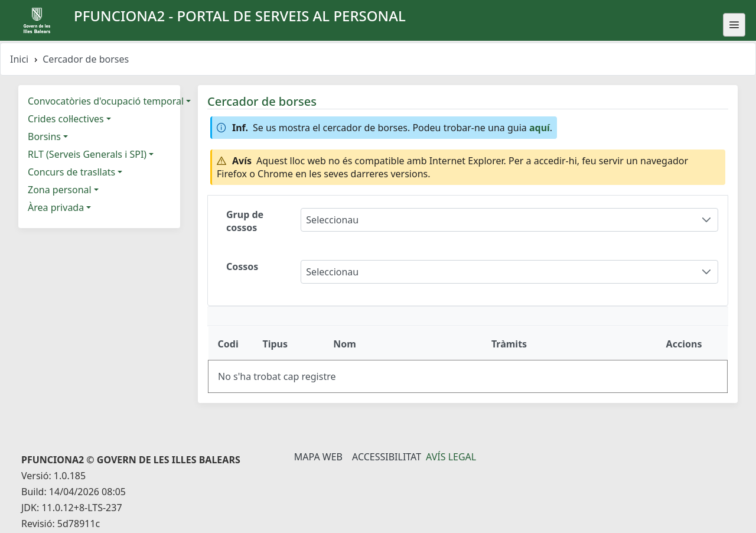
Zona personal (60, 190)
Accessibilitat (387, 457)
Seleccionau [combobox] (332, 220)
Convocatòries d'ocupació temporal (106, 101)
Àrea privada (56, 207)
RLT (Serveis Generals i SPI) (87, 154)
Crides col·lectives (66, 119)
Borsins (44, 136)
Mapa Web (318, 457)
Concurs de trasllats (71, 172)
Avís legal (451, 457)
